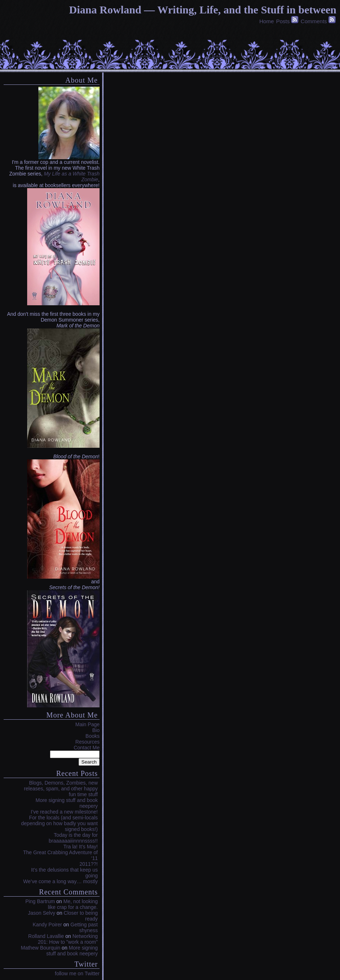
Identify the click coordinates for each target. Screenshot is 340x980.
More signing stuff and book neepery (72, 951)
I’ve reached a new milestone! (64, 812)
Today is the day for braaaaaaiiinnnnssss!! (73, 838)
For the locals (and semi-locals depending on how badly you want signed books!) (59, 823)
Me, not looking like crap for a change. (73, 904)
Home (266, 21)
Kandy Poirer (47, 925)
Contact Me (87, 748)
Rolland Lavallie (46, 936)
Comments (314, 21)
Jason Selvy (41, 913)
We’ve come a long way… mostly (60, 881)
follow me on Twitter (77, 973)
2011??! (89, 864)
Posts (283, 21)
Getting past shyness (84, 927)
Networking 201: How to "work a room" (68, 939)
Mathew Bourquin (41, 948)
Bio (96, 730)
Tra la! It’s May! (81, 847)
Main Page (87, 724)
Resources (87, 742)
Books (93, 736)
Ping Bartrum (40, 901)
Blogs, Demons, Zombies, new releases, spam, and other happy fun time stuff (61, 789)
